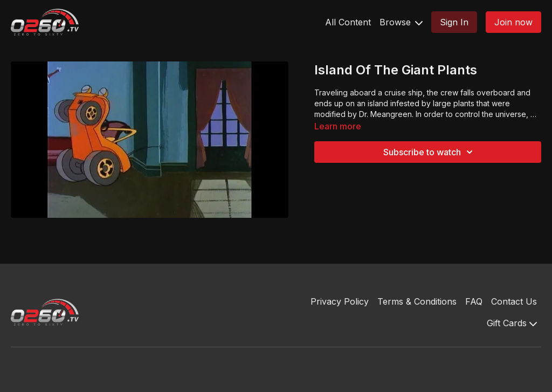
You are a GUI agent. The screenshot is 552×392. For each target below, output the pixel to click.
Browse (401, 22)
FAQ (474, 301)
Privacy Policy (340, 301)
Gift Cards (512, 323)
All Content (348, 22)
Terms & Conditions (417, 301)
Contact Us (514, 301)
